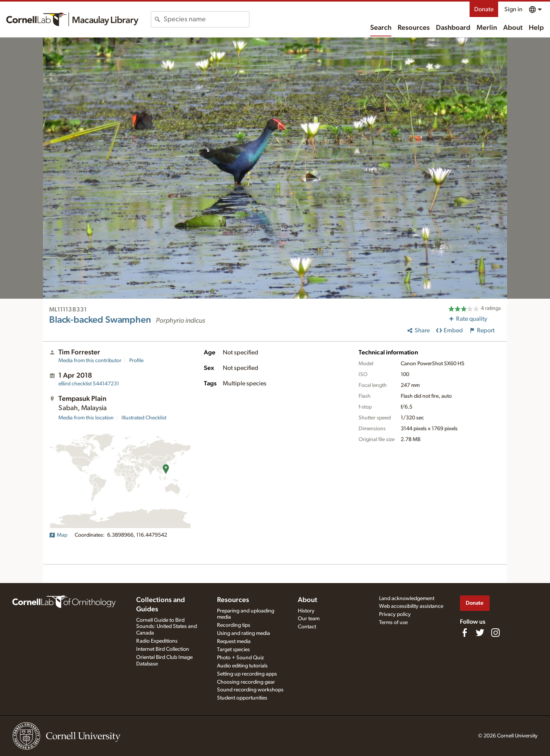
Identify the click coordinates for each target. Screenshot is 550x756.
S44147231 (89, 384)
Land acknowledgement (407, 599)
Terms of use (393, 623)
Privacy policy (395, 614)
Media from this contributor (90, 361)
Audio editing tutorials (242, 666)
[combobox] (206, 19)
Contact (307, 627)
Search (381, 28)
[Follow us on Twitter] (480, 633)
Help (536, 28)
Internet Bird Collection (163, 649)
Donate (484, 9)
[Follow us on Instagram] (495, 633)
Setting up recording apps (247, 674)
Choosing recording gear (246, 682)
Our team (309, 619)
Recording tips (234, 625)
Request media (234, 641)
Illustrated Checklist (144, 418)
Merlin (487, 28)
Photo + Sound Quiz (240, 658)
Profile (136, 361)
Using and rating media (243, 633)
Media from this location (86, 418)
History (306, 611)
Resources (414, 28)
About (513, 28)
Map (58, 535)
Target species (233, 650)
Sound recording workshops (250, 690)
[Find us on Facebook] (465, 633)
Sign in (513, 9)
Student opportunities (242, 698)
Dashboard (453, 28)
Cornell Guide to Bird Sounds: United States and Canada (167, 627)
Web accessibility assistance (411, 606)
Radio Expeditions (157, 641)
